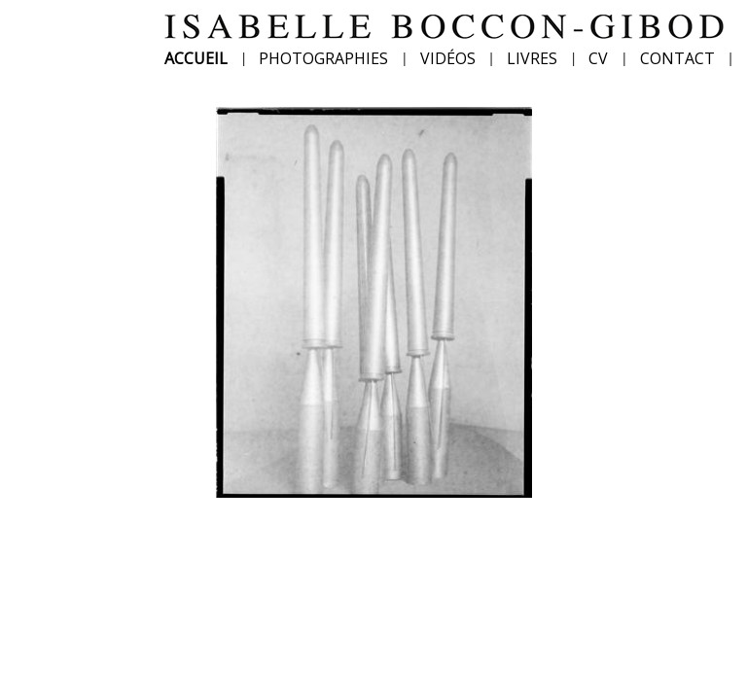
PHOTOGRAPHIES (323, 58)
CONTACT (677, 58)
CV (598, 58)
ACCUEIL (196, 58)
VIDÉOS (448, 58)
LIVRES (532, 58)
